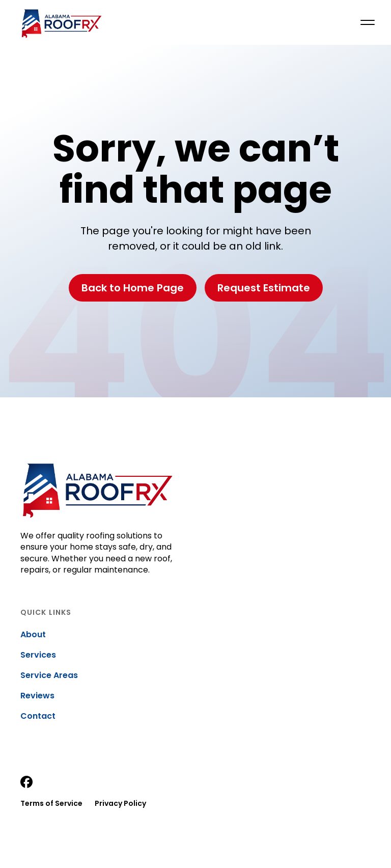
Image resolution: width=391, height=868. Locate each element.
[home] (61, 22)
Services (38, 655)
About (33, 635)
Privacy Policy (120, 803)
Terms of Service (51, 803)
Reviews (37, 696)
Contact (38, 716)
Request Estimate (264, 288)
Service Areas (49, 675)
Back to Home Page (133, 288)
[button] (368, 22)
